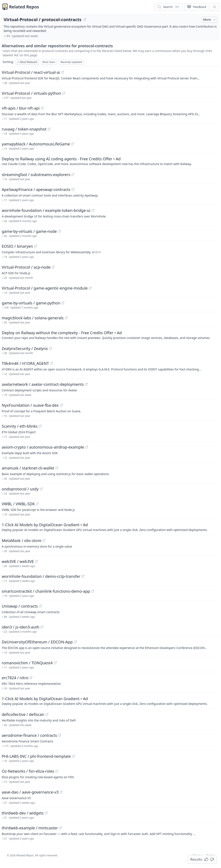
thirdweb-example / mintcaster (30, 828)
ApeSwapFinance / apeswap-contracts (36, 189)
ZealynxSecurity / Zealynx (25, 348)
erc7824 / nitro (15, 678)
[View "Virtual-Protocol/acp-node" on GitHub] (53, 267)
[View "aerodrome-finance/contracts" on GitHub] (60, 735)
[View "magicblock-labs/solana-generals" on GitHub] (66, 318)
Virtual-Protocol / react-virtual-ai (31, 72)
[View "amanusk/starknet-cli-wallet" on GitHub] (57, 468)
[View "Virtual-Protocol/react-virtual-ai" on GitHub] (63, 72)
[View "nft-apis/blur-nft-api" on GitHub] (42, 108)
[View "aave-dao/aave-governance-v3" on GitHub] (61, 792)
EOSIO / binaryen (17, 246)
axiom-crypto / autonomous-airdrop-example (43, 447)
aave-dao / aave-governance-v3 (30, 792)
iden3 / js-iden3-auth (21, 627)
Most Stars (49, 62)
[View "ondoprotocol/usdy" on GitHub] (41, 489)
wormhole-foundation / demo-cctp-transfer (41, 576)
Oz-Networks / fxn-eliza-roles (28, 771)
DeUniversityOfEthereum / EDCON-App (37, 642)
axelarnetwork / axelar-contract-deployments (43, 384)
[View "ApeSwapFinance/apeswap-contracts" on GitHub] (73, 189)
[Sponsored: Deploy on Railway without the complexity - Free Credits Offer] (110, 335)
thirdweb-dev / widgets (23, 813)
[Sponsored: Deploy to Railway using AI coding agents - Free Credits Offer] (110, 161)
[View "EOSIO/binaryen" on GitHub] (36, 246)
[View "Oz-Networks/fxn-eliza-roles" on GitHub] (57, 771)
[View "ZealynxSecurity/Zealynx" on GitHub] (51, 348)
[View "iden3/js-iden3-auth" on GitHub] (42, 627)
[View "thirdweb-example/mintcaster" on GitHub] (60, 828)
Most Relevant (27, 62)
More (210, 20)
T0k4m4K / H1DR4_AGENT (25, 363)
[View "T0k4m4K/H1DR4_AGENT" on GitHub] (52, 363)
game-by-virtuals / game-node (29, 231)
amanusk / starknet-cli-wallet (28, 468)
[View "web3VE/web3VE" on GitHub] (36, 561)
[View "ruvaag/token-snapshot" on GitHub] (49, 129)
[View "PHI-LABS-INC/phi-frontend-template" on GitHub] (73, 756)
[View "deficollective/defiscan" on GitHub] (47, 714)
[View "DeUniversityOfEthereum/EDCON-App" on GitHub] (75, 642)
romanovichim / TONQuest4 (27, 663)
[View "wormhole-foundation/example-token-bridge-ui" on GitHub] (93, 210)
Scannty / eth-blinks (20, 426)
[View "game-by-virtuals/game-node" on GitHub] (59, 231)
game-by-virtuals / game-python (31, 303)
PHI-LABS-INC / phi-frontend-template (36, 756)
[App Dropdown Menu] (215, 7)
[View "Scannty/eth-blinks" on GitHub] (40, 426)
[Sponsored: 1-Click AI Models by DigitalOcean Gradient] (110, 527)
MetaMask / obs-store (21, 540)
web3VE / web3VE (18, 561)
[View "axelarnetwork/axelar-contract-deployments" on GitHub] (86, 384)
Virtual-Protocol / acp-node (26, 267)
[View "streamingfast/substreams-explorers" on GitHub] (73, 175)
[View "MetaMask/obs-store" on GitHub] (44, 540)
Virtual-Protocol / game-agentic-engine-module (45, 288)
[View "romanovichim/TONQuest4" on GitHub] (55, 663)
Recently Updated (71, 62)
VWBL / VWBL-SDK (18, 504)
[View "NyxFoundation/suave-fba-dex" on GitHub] (61, 405)
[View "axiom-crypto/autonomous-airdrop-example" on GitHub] (87, 447)
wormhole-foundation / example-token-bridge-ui (46, 210)
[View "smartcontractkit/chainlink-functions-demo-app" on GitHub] (93, 591)
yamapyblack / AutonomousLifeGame (36, 144)
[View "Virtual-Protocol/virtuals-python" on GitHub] (64, 93)
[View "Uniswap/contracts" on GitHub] (40, 606)
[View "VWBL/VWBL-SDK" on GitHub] (37, 504)
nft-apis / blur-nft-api (21, 108)
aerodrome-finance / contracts (29, 735)
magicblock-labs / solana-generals (33, 318)
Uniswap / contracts (20, 606)
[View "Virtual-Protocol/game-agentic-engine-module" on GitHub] (90, 288)
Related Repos (24, 7)
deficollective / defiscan (23, 714)
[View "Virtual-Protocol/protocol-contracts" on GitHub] (85, 20)
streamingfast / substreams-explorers (36, 175)
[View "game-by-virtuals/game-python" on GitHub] (63, 303)
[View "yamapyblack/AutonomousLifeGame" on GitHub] (73, 144)
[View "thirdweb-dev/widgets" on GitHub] (46, 813)
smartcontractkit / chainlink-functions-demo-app (46, 591)
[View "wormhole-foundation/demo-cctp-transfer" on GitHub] (83, 576)
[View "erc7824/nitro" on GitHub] (31, 678)
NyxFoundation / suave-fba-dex (30, 405)
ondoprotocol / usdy (20, 489)
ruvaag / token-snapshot (24, 129)
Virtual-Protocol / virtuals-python (31, 93)
